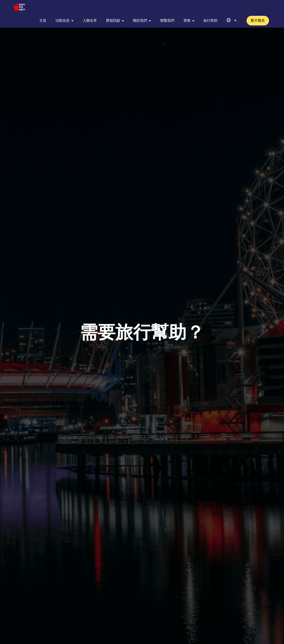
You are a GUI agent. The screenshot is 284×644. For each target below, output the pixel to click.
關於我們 (140, 7)
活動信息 (63, 7)
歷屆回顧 (113, 7)
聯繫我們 (167, 7)
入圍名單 (90, 7)
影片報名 (258, 7)
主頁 (43, 7)
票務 (187, 7)
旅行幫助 (210, 7)
